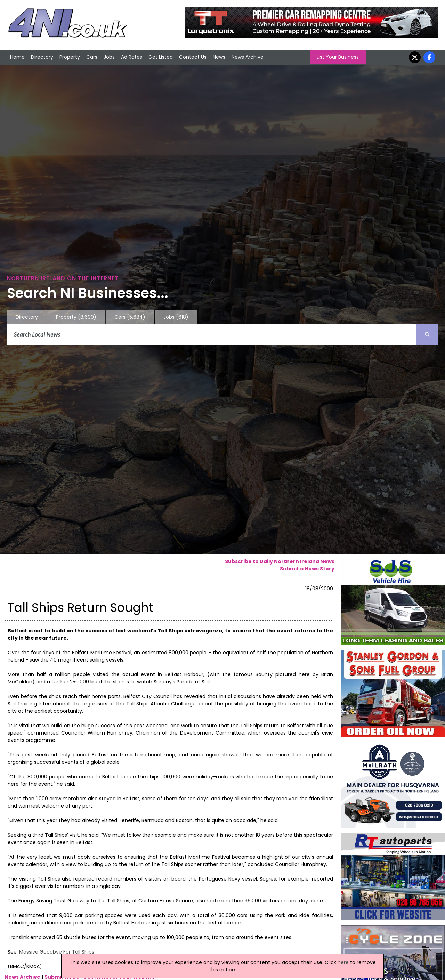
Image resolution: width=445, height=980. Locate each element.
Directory (42, 57)
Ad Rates (132, 57)
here (343, 962)
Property (70, 57)
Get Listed (161, 57)
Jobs (109, 57)
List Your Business (338, 57)
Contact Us (193, 57)
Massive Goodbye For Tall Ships (57, 952)
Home (17, 57)
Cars (92, 57)
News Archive (248, 57)
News (219, 57)
